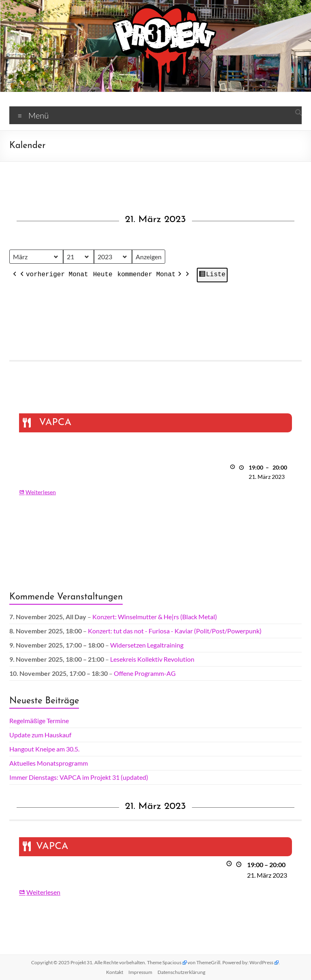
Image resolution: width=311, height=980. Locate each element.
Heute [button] (103, 275)
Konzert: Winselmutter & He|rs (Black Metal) (155, 617)
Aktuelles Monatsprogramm (49, 763)
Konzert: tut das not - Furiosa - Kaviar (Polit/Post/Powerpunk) (175, 631)
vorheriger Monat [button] (53, 275)
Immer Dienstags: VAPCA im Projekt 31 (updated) (79, 777)
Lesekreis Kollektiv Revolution (152, 659)
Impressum (140, 972)
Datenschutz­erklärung (181, 972)
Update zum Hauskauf (40, 735)
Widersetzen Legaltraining (147, 645)
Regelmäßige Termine (39, 721)
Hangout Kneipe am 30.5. (44, 749)
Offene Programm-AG (145, 673)
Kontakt (115, 972)
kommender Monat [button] (150, 275)
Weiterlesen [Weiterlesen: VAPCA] (41, 492)
